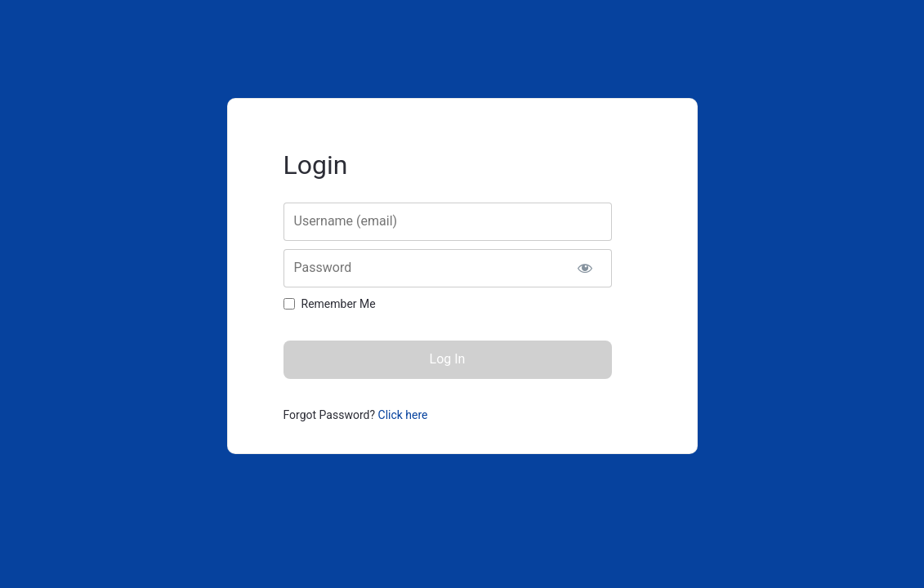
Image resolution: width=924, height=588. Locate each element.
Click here (403, 415)
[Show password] (585, 268)
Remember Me (339, 304)
